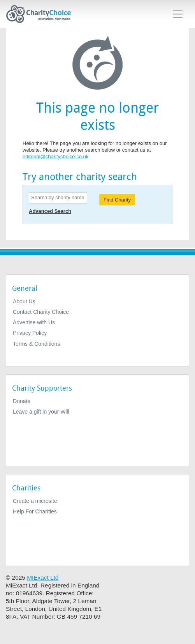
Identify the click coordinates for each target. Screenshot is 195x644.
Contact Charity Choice (41, 312)
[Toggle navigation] (178, 14)
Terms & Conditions (36, 344)
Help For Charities (35, 511)
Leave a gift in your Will (41, 412)
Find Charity (117, 200)
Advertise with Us (34, 322)
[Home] (42, 14)
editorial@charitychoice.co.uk (55, 157)
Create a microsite (35, 501)
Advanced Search (50, 211)
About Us (24, 301)
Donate (22, 401)
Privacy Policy (30, 333)
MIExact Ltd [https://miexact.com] (43, 578)
